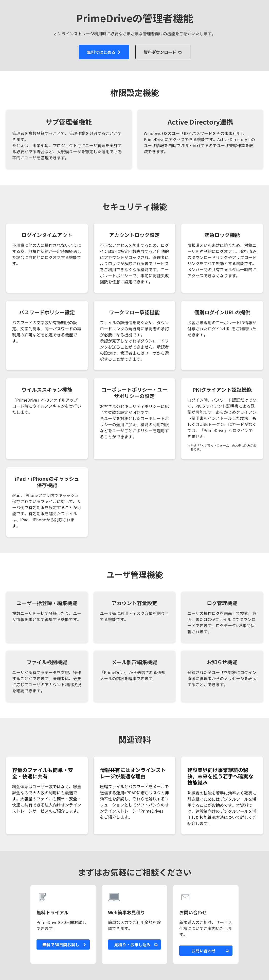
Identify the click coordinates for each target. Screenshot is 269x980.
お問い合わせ (204, 951)
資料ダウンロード (160, 52)
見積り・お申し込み (132, 944)
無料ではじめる (101, 52)
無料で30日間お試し (61, 944)
